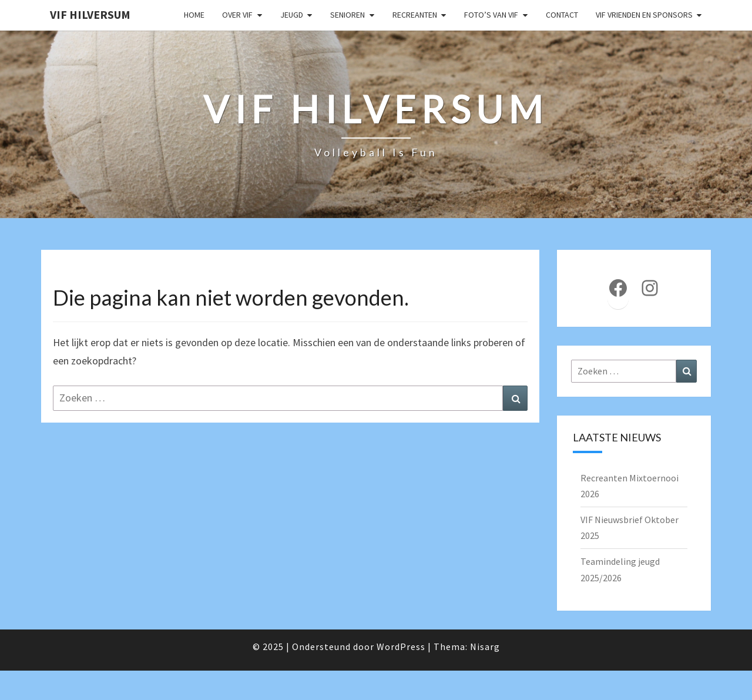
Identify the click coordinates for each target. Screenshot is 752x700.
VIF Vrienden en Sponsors (644, 15)
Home (194, 15)
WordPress (401, 647)
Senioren (348, 15)
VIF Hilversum (90, 14)
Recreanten (415, 15)
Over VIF (237, 15)
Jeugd (292, 15)
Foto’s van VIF (491, 15)
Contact (562, 15)
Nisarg (485, 647)
